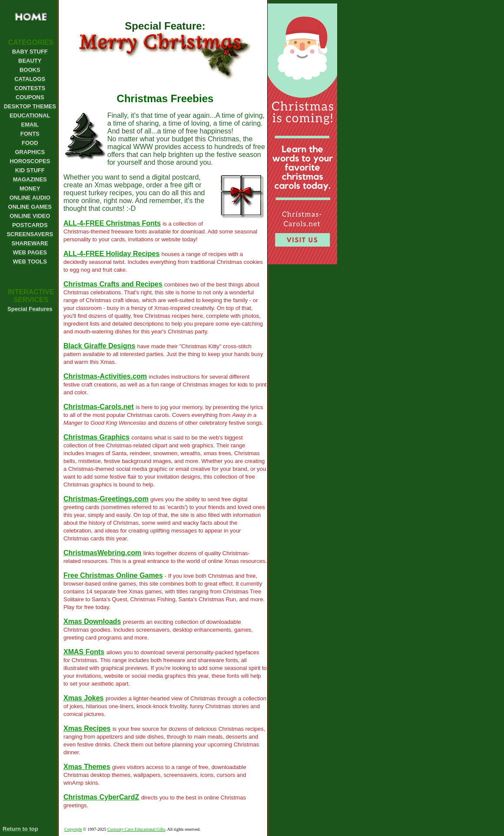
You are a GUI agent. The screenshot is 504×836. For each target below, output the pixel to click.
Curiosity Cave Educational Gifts (136, 829)
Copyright (73, 829)
